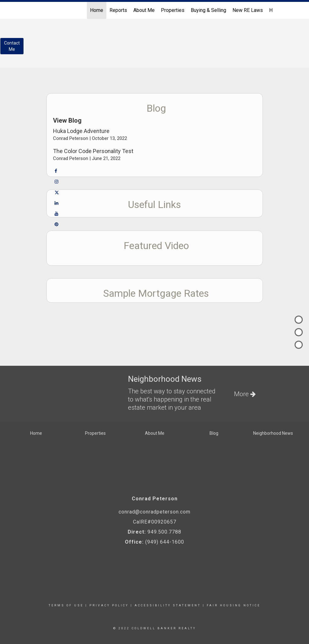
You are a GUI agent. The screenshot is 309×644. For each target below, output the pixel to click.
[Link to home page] (40, 10)
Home (97, 10)
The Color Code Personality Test (93, 151)
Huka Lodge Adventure (81, 131)
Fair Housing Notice (234, 605)
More (245, 394)
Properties (173, 10)
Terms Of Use (66, 605)
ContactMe (12, 46)
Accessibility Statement (168, 605)
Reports (118, 10)
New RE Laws (248, 10)
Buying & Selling (208, 10)
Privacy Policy (109, 605)
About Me (144, 10)
